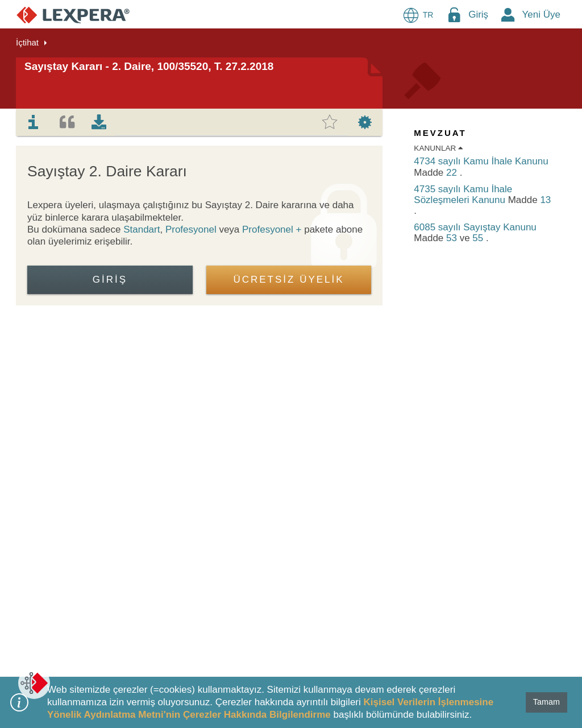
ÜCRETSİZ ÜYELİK (288, 280)
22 (453, 173)
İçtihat (27, 42)
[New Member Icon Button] (508, 15)
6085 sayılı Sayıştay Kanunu (475, 227)
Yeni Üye (541, 15)
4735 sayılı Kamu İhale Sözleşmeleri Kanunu (463, 195)
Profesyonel (191, 229)
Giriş (478, 15)
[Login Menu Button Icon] (454, 15)
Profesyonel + (273, 229)
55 (479, 238)
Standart (142, 229)
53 (453, 238)
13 (545, 200)
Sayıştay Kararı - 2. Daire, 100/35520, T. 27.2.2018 (149, 66)
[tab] (34, 122)
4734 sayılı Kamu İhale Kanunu (481, 161)
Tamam (546, 702)
